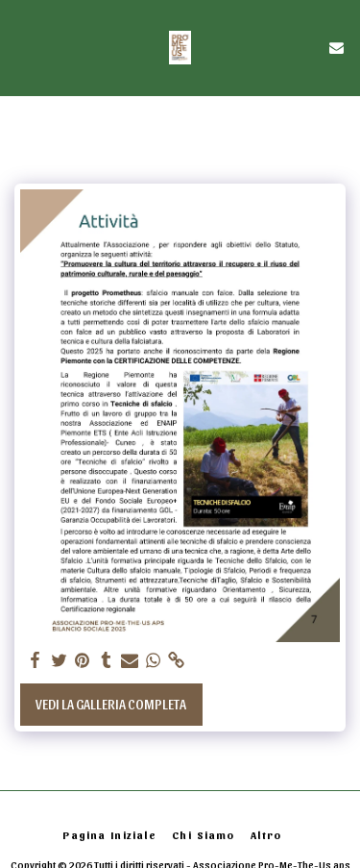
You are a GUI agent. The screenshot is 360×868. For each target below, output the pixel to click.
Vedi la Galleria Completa (111, 704)
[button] (21, 47)
